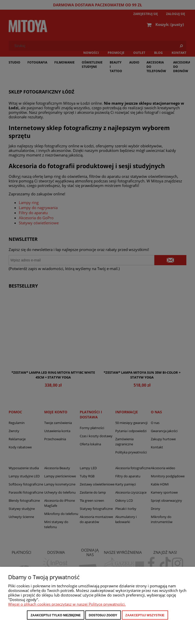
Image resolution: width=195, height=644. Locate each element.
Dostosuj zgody (103, 615)
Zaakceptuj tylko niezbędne (55, 615)
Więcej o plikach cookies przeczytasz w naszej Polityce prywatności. (67, 604)
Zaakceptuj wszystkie (145, 615)
